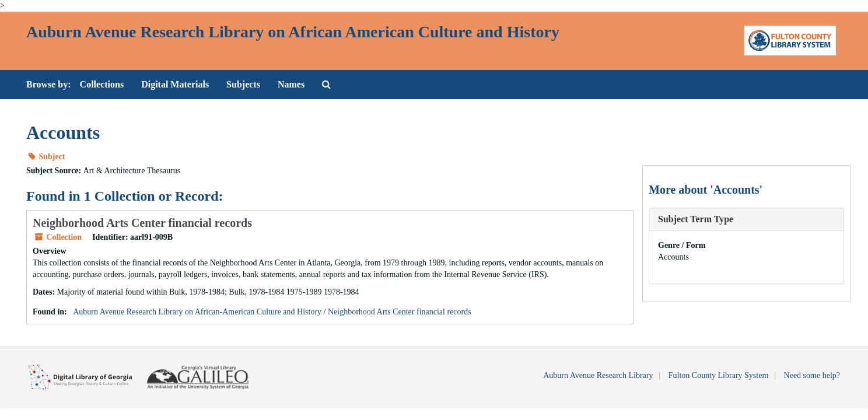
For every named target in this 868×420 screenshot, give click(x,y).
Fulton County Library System (719, 375)
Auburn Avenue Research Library (598, 375)
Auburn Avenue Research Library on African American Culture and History (293, 32)
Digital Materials (175, 84)
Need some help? (812, 375)
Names (291, 84)
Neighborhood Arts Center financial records (142, 223)
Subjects (243, 84)
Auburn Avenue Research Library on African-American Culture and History (197, 312)
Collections (102, 84)
